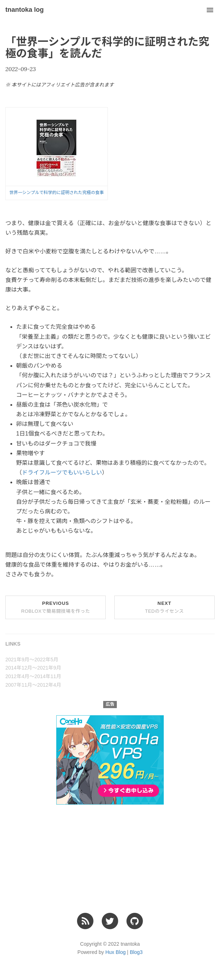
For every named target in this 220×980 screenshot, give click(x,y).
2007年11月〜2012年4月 (33, 685)
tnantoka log (25, 10)
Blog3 (136, 952)
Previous (56, 607)
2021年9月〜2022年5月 (32, 660)
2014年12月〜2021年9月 (33, 668)
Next (164, 607)
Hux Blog (116, 952)
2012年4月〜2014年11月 (33, 676)
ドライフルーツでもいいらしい (62, 472)
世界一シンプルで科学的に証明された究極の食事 (57, 193)
